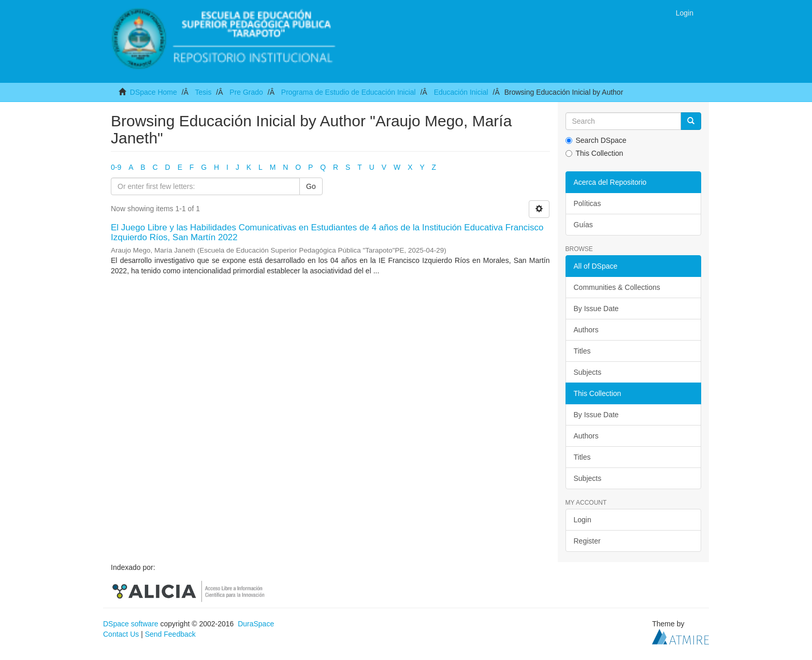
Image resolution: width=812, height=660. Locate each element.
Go (311, 186)
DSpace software (131, 624)
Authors (586, 330)
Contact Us (121, 634)
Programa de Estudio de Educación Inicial (349, 92)
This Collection (594, 153)
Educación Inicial (461, 92)
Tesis (203, 92)
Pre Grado (246, 92)
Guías (583, 225)
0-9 (116, 167)
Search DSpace (596, 140)
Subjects (588, 372)
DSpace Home (154, 92)
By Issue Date (596, 309)
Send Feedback (170, 634)
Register (587, 541)
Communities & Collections (617, 287)
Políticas (588, 203)
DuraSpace (256, 624)
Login (583, 520)
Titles (582, 351)
